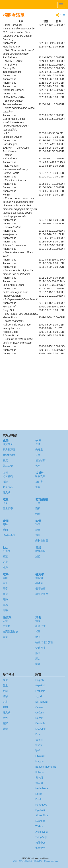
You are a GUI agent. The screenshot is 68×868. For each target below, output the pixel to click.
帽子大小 (8, 487)
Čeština (40, 713)
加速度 (7, 551)
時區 (5, 524)
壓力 (38, 659)
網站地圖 (28, 861)
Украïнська (42, 832)
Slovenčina (42, 815)
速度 (5, 562)
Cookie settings (51, 861)
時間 (5, 530)
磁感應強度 (42, 594)
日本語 (39, 778)
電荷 (5, 594)
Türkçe (39, 826)
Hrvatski (40, 756)
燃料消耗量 (42, 541)
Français (40, 691)
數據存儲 (40, 551)
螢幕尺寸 (40, 648)
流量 (5, 503)
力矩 (5, 621)
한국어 (39, 783)
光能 (38, 444)
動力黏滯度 (9, 450)
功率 (38, 524)
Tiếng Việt (41, 837)
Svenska (40, 821)
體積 (38, 514)
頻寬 (38, 556)
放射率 (39, 482)
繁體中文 (40, 848)
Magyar (40, 761)
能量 (38, 530)
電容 (5, 589)
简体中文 (40, 843)
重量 (5, 637)
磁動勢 (39, 578)
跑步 (5, 567)
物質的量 (8, 444)
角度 (38, 621)
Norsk (39, 794)
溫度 (38, 535)
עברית (39, 745)
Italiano (39, 772)
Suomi (39, 740)
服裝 (5, 482)
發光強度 (40, 460)
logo (34, 5)
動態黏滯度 (9, 455)
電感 (5, 605)
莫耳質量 (8, 466)
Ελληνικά (40, 729)
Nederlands (42, 788)
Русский (40, 810)
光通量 (39, 450)
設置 (15, 861)
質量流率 (8, 508)
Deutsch (40, 723)
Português (41, 805)
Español (40, 685)
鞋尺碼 (7, 492)
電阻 (5, 578)
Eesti (38, 734)
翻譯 (38, 664)
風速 (5, 556)
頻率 (38, 653)
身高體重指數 (10, 632)
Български (41, 702)
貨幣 (38, 632)
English (40, 680)
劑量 (38, 487)
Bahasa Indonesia (46, 767)
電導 (5, 610)
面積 (38, 508)
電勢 (5, 599)
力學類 (7, 626)
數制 (38, 637)
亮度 (38, 455)
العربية (39, 696)
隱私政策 (38, 861)
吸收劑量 (40, 476)
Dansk (39, 718)
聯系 (21, 861)
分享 (61, 15)
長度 (38, 503)
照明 (38, 466)
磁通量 (39, 583)
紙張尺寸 (40, 626)
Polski (39, 799)
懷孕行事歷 (9, 535)
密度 (5, 460)
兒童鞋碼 (8, 476)
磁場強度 (40, 589)
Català (39, 707)
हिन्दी (38, 750)
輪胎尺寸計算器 (44, 642)
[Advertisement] (34, 393)
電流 (5, 583)
